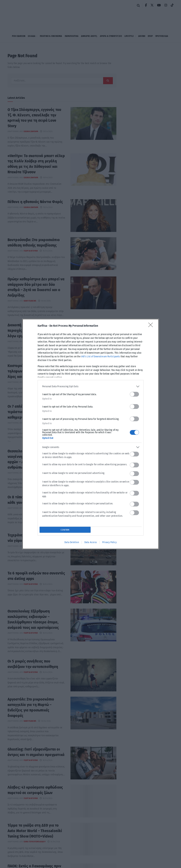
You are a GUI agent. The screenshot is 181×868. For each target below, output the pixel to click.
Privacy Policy (109, 542)
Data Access (91, 542)
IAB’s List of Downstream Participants (100, 357)
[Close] (152, 326)
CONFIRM (65, 530)
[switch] (134, 394)
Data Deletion (72, 542)
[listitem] (91, 386)
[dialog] (91, 434)
